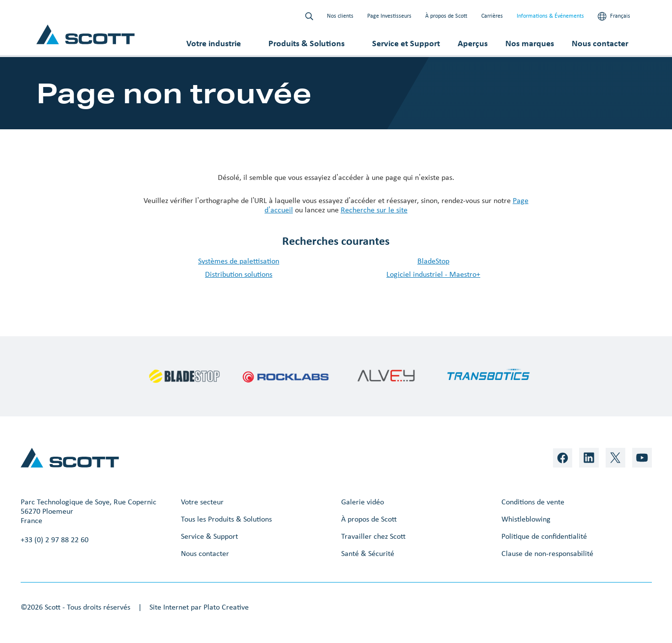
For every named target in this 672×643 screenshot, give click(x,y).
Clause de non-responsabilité (547, 553)
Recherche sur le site (374, 210)
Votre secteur (202, 502)
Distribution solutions (239, 274)
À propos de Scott (446, 16)
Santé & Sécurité (368, 553)
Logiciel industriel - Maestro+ (433, 274)
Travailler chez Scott (373, 536)
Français (614, 16)
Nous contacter (600, 43)
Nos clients (340, 16)
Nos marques (530, 43)
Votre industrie (214, 43)
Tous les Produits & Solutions (226, 519)
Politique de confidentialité (544, 536)
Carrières (492, 16)
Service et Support (406, 43)
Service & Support (209, 536)
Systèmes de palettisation (239, 261)
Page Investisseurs (389, 16)
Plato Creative (226, 607)
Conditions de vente (533, 502)
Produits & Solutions (307, 43)
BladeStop (433, 261)
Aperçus (473, 43)
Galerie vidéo (363, 502)
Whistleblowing (526, 519)
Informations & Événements (550, 16)
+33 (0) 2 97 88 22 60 (55, 540)
